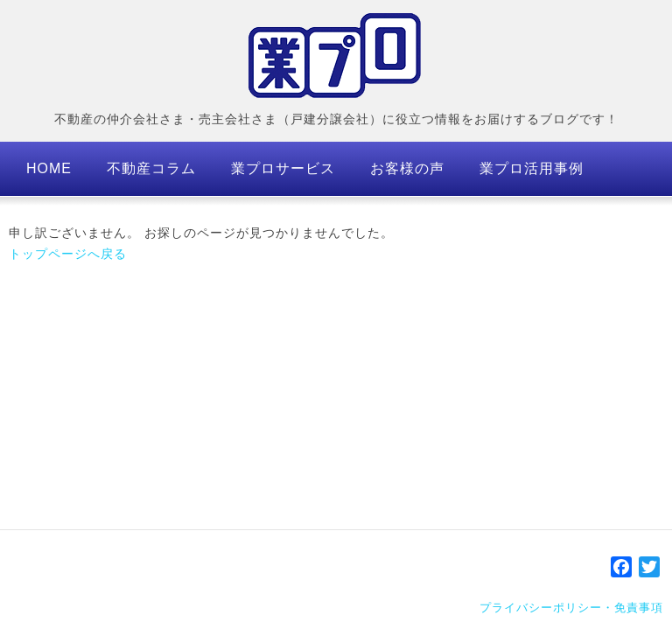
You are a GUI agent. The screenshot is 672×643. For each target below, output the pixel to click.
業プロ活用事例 (532, 168)
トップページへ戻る (68, 254)
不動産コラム (151, 168)
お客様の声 (407, 168)
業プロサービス (283, 168)
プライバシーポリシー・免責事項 (571, 608)
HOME (49, 168)
